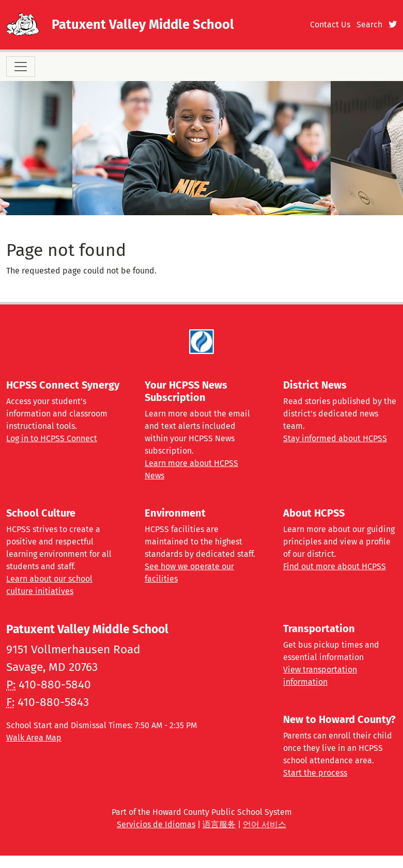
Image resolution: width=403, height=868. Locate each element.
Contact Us (330, 25)
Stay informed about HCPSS (335, 438)
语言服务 (219, 824)
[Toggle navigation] (21, 67)
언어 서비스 (265, 824)
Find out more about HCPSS (335, 566)
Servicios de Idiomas (156, 824)
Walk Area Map (34, 738)
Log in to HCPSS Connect (52, 438)
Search (369, 25)
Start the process (315, 773)
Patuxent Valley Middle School (143, 25)
